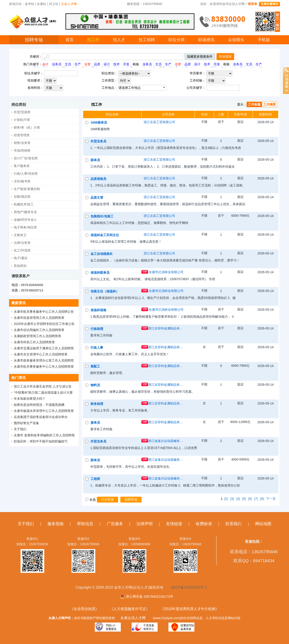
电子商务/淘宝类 (25, 227)
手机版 (264, 40)
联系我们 (233, 524)
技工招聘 (147, 40)
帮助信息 (85, 524)
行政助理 (97, 329)
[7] (256, 499)
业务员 (57, 64)
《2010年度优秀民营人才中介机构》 (190, 609)
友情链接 (174, 524)
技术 (117, 64)
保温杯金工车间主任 (105, 235)
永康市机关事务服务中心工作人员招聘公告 (44, 312)
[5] (244, 499)
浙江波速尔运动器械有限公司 (166, 441)
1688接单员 (99, 122)
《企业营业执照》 (84, 609)
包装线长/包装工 (102, 216)
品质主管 (97, 197)
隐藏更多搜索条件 (200, 56)
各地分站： (17, 4)
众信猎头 (236, 40)
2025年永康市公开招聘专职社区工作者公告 (44, 324)
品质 (97, 64)
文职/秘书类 (22, 181)
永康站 (42, 4)
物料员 (95, 385)
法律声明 (144, 524)
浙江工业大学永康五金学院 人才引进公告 (43, 386)
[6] (250, 499)
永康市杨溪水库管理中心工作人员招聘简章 (44, 411)
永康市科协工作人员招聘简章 (34, 342)
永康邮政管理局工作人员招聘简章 (37, 336)
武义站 (54, 4)
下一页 (271, 499)
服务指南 (56, 524)
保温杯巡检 (98, 310)
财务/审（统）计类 (27, 127)
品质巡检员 (98, 179)
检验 (136, 64)
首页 (70, 40)
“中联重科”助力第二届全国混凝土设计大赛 (43, 393)
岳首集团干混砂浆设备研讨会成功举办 (41, 417)
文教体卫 (20, 235)
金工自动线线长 (102, 254)
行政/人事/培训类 (26, 174)
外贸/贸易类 (22, 112)
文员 (68, 64)
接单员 (95, 423)
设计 (107, 64)
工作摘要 (270, 104)
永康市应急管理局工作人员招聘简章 (39, 318)
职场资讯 (206, 40)
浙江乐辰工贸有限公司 (159, 122)
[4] (238, 499)
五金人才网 (69, 4)
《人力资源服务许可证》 (130, 609)
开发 (126, 64)
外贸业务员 (98, 141)
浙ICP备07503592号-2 (189, 587)
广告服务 (115, 524)
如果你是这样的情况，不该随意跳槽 (39, 405)
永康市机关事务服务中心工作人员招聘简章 (44, 367)
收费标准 (204, 524)
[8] (262, 499)
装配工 (95, 366)
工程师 (95, 479)
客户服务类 (22, 166)
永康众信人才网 (133, 618)
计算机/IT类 (22, 120)
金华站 (30, 4)
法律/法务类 (22, 243)
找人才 (119, 40)
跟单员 (95, 160)
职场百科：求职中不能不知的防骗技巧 (41, 441)
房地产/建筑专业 (25, 212)
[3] (232, 499)
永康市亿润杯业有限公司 (166, 272)
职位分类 (177, 40)
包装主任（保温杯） (105, 291)
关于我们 (20, 429)
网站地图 (263, 524)
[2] (226, 499)
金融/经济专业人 (25, 220)
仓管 (87, 64)
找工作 (93, 40)
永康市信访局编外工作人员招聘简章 (39, 330)
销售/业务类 (22, 143)
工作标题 (254, 104)
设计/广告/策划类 (26, 158)
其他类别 (20, 266)
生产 (78, 64)
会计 (45, 64)
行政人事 (97, 348)
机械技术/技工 (24, 204)
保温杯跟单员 (100, 273)
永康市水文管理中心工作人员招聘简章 (41, 354)
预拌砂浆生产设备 (26, 423)
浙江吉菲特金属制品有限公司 (166, 328)
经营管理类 (22, 135)
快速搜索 (225, 56)
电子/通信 (21, 258)
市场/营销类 (22, 150)
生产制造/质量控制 (27, 189)
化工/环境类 (22, 250)
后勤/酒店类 (22, 197)
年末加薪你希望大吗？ (30, 399)
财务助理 (97, 404)
